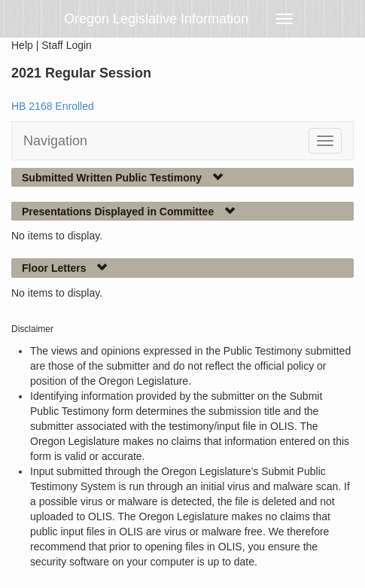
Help (22, 45)
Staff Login (67, 45)
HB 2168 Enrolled (53, 106)
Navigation (55, 141)
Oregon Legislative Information (156, 19)
